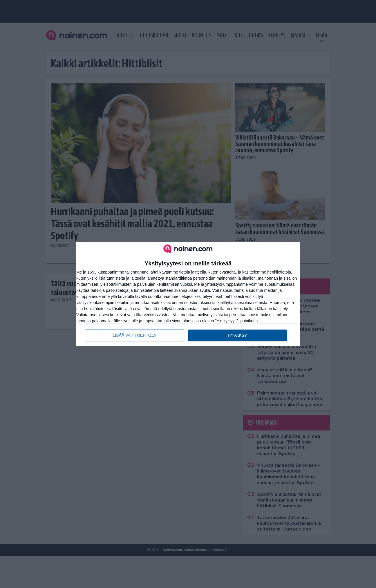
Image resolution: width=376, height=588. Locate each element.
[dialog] (188, 294)
